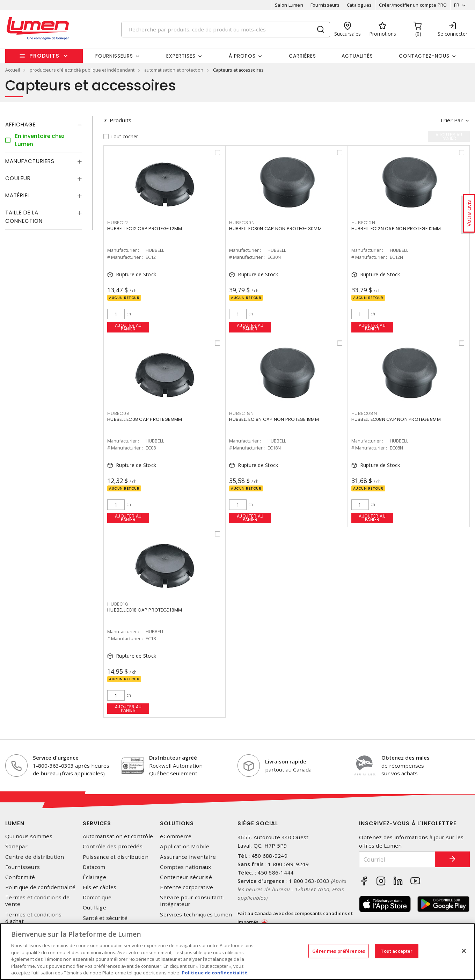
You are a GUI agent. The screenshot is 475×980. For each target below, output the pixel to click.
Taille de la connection (24, 217)
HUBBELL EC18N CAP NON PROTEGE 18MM (274, 419)
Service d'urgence (56, 758)
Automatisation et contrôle (118, 836)
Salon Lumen (289, 5)
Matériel (18, 195)
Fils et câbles (100, 887)
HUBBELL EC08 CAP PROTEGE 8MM (145, 419)
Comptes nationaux (185, 867)
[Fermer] (464, 951)
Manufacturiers (30, 161)
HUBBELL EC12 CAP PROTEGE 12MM (145, 229)
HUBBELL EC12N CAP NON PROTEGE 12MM (396, 229)
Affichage (20, 125)
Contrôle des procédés (113, 846)
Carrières (302, 56)
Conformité (20, 877)
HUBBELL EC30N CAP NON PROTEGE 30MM (275, 229)
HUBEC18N (241, 413)
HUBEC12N (363, 223)
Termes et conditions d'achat (33, 918)
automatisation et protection (174, 70)
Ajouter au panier (128, 327)
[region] (237, 952)
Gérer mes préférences (339, 951)
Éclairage (94, 877)
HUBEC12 (118, 223)
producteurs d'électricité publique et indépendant (82, 70)
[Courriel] (397, 859)
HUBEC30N (242, 223)
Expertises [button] (181, 56)
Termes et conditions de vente (37, 901)
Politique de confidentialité (40, 887)
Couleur (18, 178)
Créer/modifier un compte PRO (413, 5)
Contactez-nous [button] (424, 56)
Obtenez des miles (405, 758)
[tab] (44, 125)
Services (97, 823)
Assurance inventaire (188, 857)
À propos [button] (242, 56)
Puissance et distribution (116, 857)
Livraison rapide (286, 761)
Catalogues (359, 5)
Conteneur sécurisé (186, 877)
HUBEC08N (364, 413)
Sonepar (16, 846)
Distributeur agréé (173, 758)
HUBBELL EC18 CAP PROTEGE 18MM (145, 610)
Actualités (357, 56)
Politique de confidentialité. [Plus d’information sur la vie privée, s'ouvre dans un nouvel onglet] (215, 973)
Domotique (97, 897)
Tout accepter (397, 951)
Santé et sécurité (105, 918)
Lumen (15, 823)
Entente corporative (187, 887)
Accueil (13, 70)
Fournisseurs (325, 5)
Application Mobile (185, 846)
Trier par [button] (451, 120)
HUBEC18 (118, 604)
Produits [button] (44, 56)
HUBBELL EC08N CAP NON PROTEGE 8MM (396, 419)
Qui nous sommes (29, 836)
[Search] (226, 30)
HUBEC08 (118, 413)
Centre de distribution (35, 857)
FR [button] (457, 5)
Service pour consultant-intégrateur (192, 901)
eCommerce (176, 836)
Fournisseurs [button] (114, 56)
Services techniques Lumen (196, 915)
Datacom (94, 867)
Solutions (177, 823)
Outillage (94, 908)
